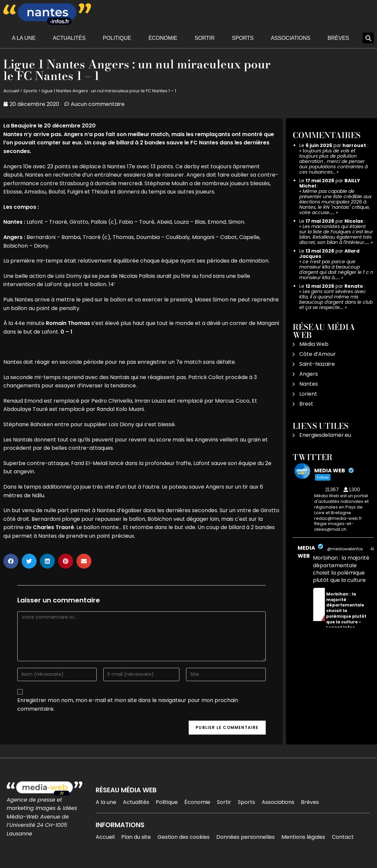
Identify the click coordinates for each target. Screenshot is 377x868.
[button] (368, 38)
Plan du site (136, 837)
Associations (290, 38)
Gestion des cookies (184, 837)
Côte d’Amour (318, 354)
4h (373, 549)
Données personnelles (245, 837)
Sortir (205, 38)
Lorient (308, 394)
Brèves (338, 38)
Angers (309, 374)
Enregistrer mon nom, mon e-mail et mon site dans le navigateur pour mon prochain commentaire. (128, 705)
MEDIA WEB (306, 552)
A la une (24, 38)
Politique (117, 38)
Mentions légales (303, 837)
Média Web (314, 344)
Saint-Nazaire (317, 364)
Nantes (309, 384)
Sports (243, 38)
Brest (306, 404)
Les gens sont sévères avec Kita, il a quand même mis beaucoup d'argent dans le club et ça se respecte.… (336, 299)
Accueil (11, 91)
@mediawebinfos (345, 549)
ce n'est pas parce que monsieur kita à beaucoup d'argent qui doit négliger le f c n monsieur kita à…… (336, 270)
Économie (163, 38)
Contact (343, 837)
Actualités (69, 38)
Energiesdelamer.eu (325, 435)
